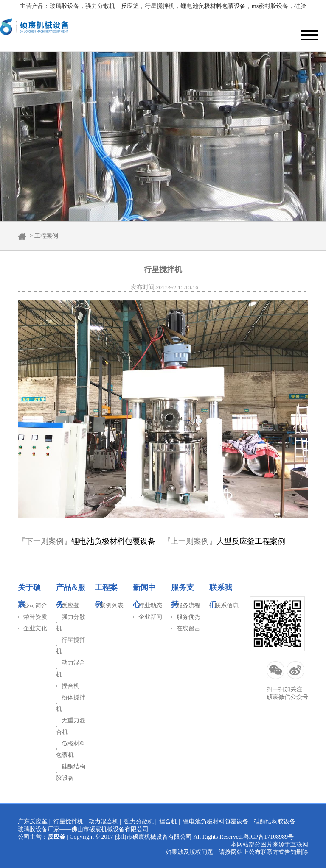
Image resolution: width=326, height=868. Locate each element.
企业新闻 (150, 617)
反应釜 (70, 605)
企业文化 (35, 628)
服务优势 (188, 617)
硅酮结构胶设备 (275, 822)
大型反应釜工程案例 (251, 541)
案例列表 (112, 605)
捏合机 (70, 686)
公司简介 (35, 605)
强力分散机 (139, 822)
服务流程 (188, 605)
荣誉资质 (35, 617)
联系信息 (227, 605)
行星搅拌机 (68, 822)
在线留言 (188, 628)
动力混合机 (104, 822)
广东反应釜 (33, 822)
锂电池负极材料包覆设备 (113, 541)
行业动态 (150, 605)
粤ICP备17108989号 (269, 837)
